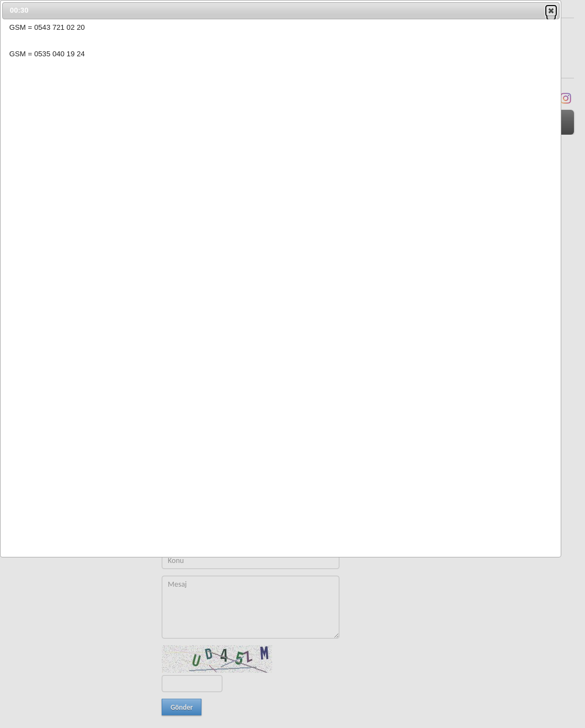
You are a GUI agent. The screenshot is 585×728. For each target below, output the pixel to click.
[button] (551, 10)
